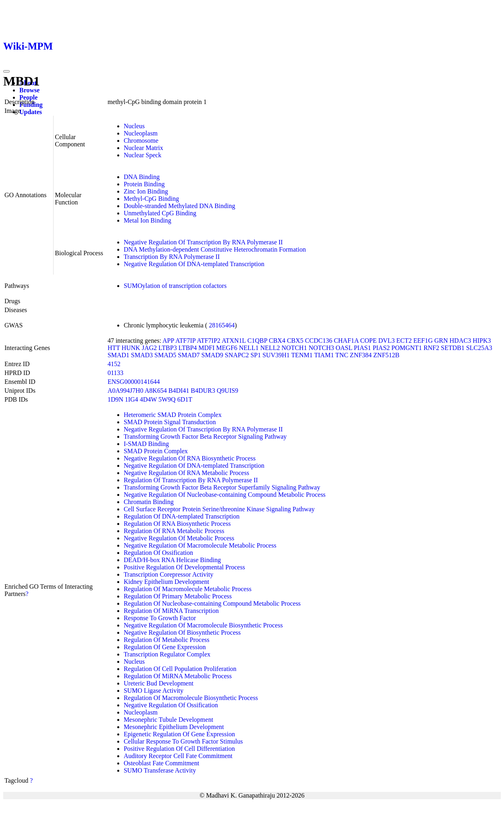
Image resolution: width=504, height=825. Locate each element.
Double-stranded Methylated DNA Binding (179, 206)
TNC (342, 355)
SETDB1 (453, 348)
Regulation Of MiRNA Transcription (171, 611)
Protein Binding (144, 184)
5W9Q (167, 399)
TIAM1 (324, 355)
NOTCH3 (321, 348)
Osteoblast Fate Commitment (162, 763)
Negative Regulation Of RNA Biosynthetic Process (190, 458)
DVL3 (387, 341)
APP (168, 341)
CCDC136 (319, 341)
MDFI (207, 348)
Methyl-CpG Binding (151, 199)
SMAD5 (165, 355)
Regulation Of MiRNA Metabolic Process (178, 676)
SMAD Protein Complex (156, 451)
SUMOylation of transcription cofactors (175, 286)
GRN (441, 341)
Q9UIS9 (227, 391)
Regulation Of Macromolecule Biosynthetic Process (191, 698)
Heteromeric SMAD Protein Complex (173, 415)
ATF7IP (185, 341)
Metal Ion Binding (147, 220)
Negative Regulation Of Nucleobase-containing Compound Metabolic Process (225, 495)
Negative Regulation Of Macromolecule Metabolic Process (200, 545)
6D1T (185, 399)
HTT (114, 348)
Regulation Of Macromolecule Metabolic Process (188, 589)
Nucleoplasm (141, 133)
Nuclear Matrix (143, 148)
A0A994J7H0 (125, 391)
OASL (344, 348)
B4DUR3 (203, 391)
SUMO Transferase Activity (160, 770)
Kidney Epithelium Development (166, 582)
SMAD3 (142, 355)
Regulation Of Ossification (158, 553)
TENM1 (302, 355)
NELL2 (270, 348)
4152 (114, 364)
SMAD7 (189, 355)
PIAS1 (362, 348)
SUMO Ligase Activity (153, 691)
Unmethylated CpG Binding (160, 213)
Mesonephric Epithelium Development (174, 727)
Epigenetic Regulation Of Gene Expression (179, 734)
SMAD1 (118, 355)
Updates (31, 112)
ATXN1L (234, 341)
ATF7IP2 (208, 341)
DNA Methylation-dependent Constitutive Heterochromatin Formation (215, 249)
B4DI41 (179, 391)
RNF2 (431, 348)
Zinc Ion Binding (146, 191)
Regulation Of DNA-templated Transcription (182, 516)
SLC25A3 (479, 348)
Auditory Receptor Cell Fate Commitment (178, 756)
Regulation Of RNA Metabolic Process (174, 531)
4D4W (148, 399)
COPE (368, 341)
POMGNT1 (407, 348)
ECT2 (404, 341)
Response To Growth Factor (160, 618)
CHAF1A (346, 341)
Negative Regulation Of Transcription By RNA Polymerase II (203, 242)
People (28, 97)
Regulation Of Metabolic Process (167, 640)
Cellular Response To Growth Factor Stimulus (183, 741)
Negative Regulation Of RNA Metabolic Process (187, 473)
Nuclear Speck (143, 155)
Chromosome (141, 141)
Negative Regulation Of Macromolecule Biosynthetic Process (203, 625)
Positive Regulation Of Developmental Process (184, 567)
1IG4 (132, 399)
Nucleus (134, 126)
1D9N (115, 399)
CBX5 (295, 341)
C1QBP (257, 341)
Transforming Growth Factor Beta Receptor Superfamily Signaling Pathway (222, 487)
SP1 (256, 355)
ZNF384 (361, 355)
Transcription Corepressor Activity (169, 574)
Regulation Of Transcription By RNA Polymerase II (191, 480)
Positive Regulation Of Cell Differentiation (179, 749)
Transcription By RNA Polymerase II (172, 257)
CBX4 (277, 341)
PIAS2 (381, 348)
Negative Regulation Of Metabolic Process (179, 538)
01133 (115, 373)
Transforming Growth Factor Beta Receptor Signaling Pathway (205, 436)
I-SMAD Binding (146, 444)
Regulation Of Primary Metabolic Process (178, 596)
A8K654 (156, 391)
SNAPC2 (237, 355)
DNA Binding (142, 177)
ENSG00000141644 (134, 382)
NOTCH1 (294, 348)
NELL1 (249, 348)
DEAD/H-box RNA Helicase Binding (172, 560)
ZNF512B (387, 355)
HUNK (131, 348)
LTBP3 (168, 348)
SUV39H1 (276, 355)
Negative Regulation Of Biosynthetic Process (182, 632)
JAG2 (149, 348)
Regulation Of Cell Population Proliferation (180, 669)
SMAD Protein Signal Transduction (170, 422)
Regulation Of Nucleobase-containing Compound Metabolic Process (212, 603)
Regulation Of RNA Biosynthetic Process (177, 524)
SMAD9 (212, 355)
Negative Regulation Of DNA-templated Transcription (194, 264)
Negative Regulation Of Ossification (171, 705)
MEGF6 (227, 348)
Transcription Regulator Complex (167, 654)
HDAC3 (460, 341)
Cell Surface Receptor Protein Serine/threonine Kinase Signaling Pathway (219, 509)
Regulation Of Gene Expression (165, 647)
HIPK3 (482, 341)
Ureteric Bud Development (159, 683)
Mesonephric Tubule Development (168, 720)
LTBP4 (188, 348)
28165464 (222, 325)
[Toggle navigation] (6, 71)
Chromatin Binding (149, 502)
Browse (29, 90)
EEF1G (423, 341)
